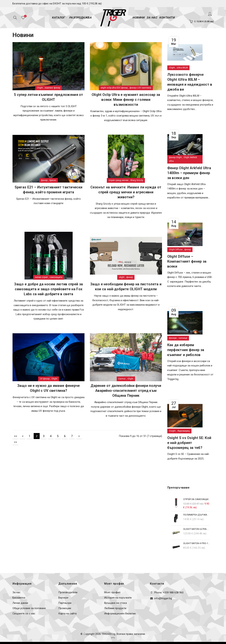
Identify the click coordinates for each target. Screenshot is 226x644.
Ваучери (63, 598)
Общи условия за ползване (29, 608)
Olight (40, 88)
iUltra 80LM (182, 68)
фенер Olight (175, 157)
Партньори (65, 603)
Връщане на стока (115, 603)
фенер (44, 180)
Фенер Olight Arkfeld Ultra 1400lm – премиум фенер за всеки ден (189, 173)
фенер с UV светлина (140, 88)
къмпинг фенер (52, 88)
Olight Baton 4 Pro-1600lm (197, 543)
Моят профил (112, 592)
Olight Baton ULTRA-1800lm (197, 529)
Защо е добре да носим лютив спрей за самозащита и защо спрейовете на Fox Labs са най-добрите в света (48, 289)
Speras (53, 180)
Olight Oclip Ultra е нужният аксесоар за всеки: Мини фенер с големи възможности (126, 100)
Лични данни (20, 603)
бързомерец (184, 431)
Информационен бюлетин (120, 614)
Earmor (122, 379)
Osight (172, 431)
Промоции (65, 608)
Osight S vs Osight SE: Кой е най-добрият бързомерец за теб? (189, 443)
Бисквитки (19, 598)
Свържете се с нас (24, 614)
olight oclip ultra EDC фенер (114, 88)
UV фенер (45, 379)
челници (183, 338)
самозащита (56, 277)
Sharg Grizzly (137, 180)
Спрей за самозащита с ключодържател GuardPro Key (197, 499)
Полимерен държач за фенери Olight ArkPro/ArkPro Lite (197, 515)
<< (16, 436)
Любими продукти (115, 608)
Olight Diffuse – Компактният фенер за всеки (187, 261)
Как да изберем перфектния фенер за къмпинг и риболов (186, 350)
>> (16, 442)
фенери (173, 338)
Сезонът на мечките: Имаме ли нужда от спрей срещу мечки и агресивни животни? (126, 192)
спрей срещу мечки (118, 180)
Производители (68, 592)
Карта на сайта (67, 614)
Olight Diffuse (176, 250)
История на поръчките (118, 598)
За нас (16, 592)
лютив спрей (41, 277)
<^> (113, 638)
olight (122, 277)
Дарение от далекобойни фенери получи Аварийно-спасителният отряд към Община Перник (126, 391)
